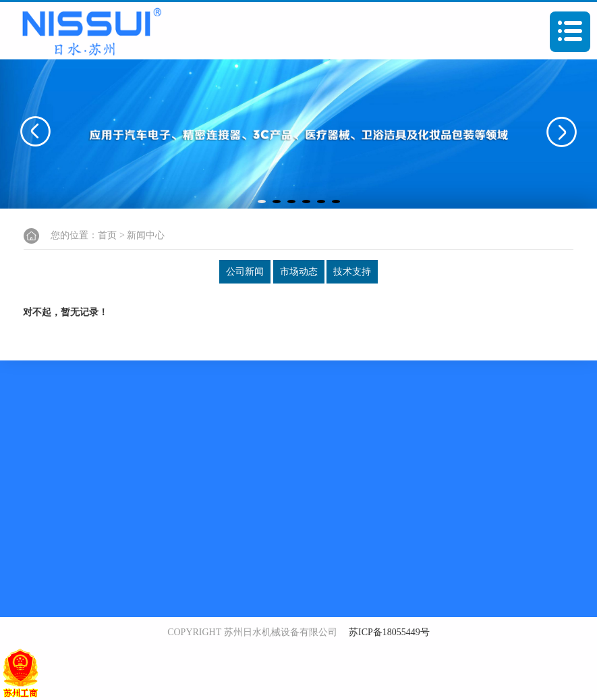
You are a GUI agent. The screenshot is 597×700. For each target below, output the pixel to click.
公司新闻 (245, 272)
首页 (107, 235)
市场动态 (299, 272)
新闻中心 (146, 235)
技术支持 (352, 272)
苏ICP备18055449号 (389, 632)
